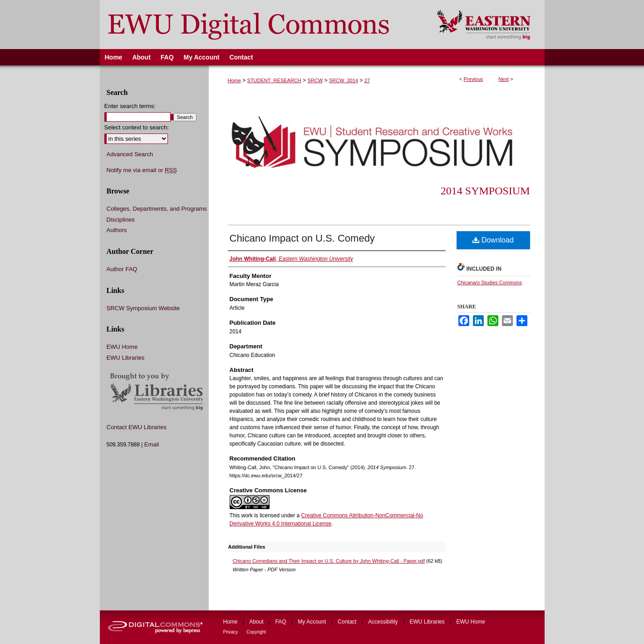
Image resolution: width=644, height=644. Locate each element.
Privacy (231, 632)
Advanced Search (130, 154)
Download (493, 240)
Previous (474, 79)
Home (234, 80)
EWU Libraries (126, 358)
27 (367, 80)
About (257, 622)
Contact (348, 622)
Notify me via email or (142, 170)
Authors (117, 230)
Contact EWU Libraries (137, 427)
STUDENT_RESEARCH (274, 80)
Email (152, 444)
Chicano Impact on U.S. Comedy (302, 238)
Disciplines (121, 220)
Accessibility (384, 622)
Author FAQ (122, 269)
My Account (312, 622)
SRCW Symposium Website (143, 308)
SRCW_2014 (344, 80)
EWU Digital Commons (263, 25)
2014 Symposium (485, 191)
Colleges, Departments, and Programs (157, 209)
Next (504, 79)
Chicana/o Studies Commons (490, 282)
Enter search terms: (130, 106)
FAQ (281, 622)
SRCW (315, 80)
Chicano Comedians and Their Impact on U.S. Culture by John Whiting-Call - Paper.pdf (329, 561)
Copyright (256, 632)
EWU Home (122, 347)
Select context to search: (137, 127)
